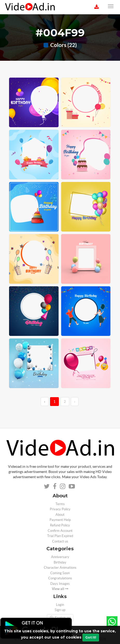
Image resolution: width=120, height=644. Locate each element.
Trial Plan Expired (60, 536)
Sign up (60, 610)
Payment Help (60, 520)
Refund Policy (60, 525)
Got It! (91, 637)
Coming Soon (60, 573)
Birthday (60, 562)
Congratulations (60, 578)
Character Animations (60, 568)
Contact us (60, 541)
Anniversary (60, 557)
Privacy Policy (60, 509)
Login (60, 605)
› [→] (75, 402)
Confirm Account (60, 531)
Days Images (60, 584)
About (60, 515)
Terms (60, 504)
